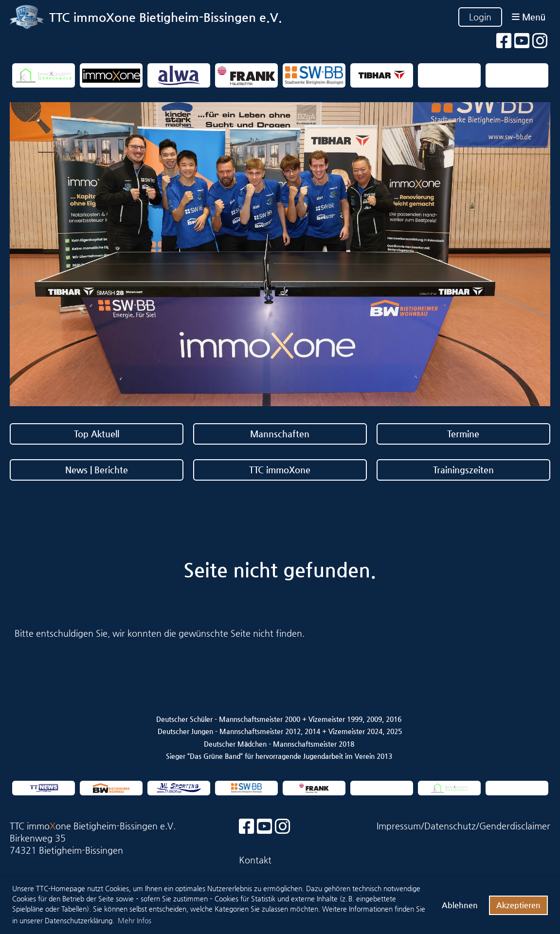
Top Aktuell (97, 434)
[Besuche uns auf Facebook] (504, 41)
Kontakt (255, 860)
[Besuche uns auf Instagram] (540, 41)
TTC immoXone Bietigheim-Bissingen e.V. (166, 17)
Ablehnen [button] (460, 905)
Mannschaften (280, 434)
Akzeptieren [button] (518, 905)
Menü (529, 17)
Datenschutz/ (452, 826)
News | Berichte (97, 470)
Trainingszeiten (463, 470)
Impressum (399, 826)
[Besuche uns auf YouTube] (522, 41)
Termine (463, 434)
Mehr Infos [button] (135, 920)
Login (480, 17)
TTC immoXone (280, 470)
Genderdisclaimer (515, 826)
